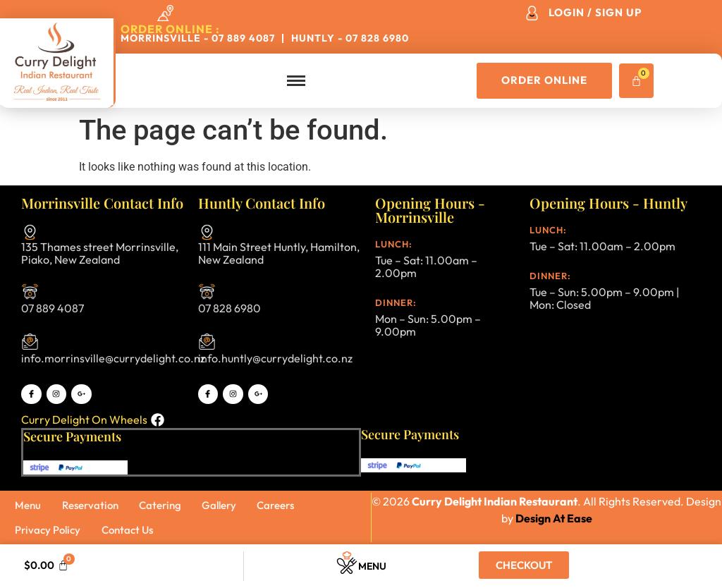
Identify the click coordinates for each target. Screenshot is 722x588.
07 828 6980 (230, 308)
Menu (372, 566)
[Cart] (636, 81)
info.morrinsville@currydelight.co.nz (113, 358)
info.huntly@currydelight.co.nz (275, 358)
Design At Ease (554, 518)
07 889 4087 (53, 308)
